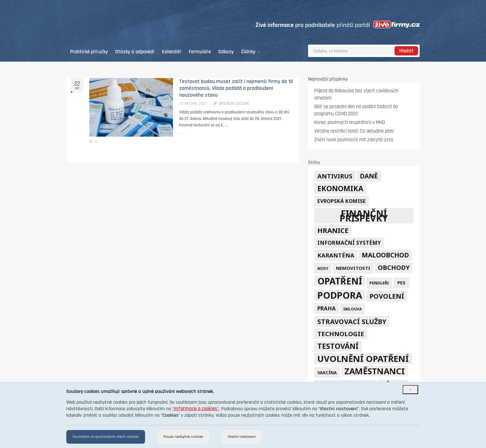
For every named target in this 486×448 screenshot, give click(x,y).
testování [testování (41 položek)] (338, 346)
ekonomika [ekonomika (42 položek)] (340, 188)
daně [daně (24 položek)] (369, 176)
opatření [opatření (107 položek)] (340, 281)
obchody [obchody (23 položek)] (394, 267)
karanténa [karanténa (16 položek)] (336, 255)
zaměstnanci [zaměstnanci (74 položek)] (375, 371)
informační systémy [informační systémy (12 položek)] (349, 243)
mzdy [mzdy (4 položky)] (323, 268)
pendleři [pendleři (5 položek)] (379, 283)
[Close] (410, 390)
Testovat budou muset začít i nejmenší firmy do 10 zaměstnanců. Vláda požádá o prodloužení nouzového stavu (236, 88)
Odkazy (226, 52)
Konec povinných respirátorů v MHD (350, 123)
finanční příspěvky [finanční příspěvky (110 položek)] (364, 216)
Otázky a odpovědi (135, 52)
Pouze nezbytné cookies (183, 437)
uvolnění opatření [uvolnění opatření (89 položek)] (363, 359)
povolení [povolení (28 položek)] (387, 296)
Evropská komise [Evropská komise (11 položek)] (342, 201)
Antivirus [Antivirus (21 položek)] (335, 176)
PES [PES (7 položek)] (401, 283)
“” (196, 409)
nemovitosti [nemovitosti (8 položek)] (353, 268)
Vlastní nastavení (242, 437)
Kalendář (172, 52)
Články (251, 52)
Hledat (406, 51)
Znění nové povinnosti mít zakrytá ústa (354, 140)
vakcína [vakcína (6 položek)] (327, 373)
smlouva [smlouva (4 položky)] (352, 309)
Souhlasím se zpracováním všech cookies (106, 437)
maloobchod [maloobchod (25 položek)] (385, 255)
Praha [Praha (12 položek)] (327, 308)
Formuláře (200, 52)
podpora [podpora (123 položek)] (340, 295)
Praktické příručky (89, 52)
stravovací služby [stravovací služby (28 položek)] (352, 321)
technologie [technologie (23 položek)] (341, 334)
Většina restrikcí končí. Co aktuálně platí (354, 131)
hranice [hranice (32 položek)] (333, 230)
